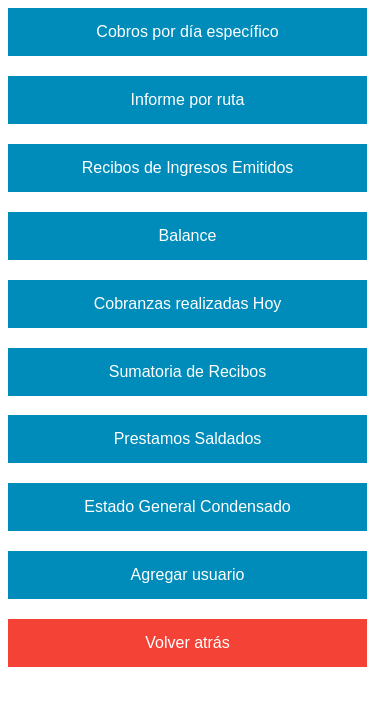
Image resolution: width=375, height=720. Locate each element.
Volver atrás (187, 642)
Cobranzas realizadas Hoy (188, 303)
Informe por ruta (188, 99)
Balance (188, 235)
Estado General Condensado (187, 506)
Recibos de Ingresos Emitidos (188, 167)
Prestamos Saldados (188, 438)
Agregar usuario (188, 574)
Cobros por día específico (187, 31)
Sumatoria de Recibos (187, 371)
